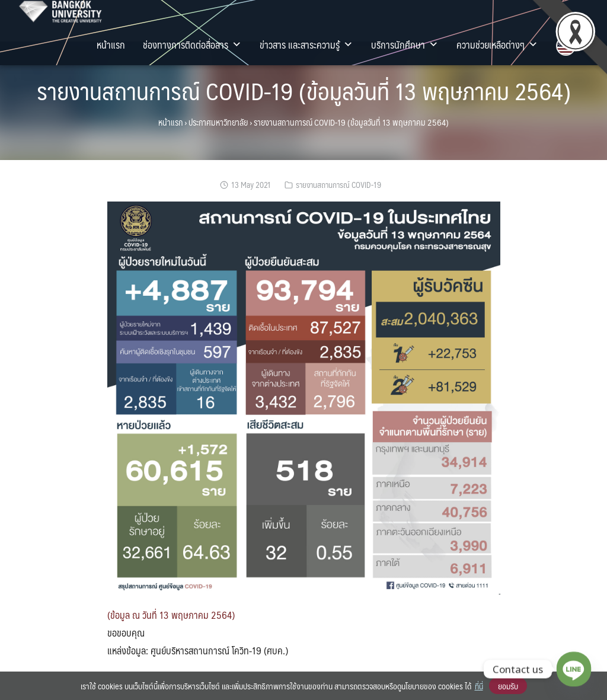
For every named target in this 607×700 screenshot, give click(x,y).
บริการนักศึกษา (405, 44)
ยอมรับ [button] (508, 686)
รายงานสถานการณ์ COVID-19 (338, 185)
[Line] (574, 669)
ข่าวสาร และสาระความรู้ (306, 44)
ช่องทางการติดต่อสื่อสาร (192, 44)
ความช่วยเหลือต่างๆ (497, 44)
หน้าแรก (111, 44)
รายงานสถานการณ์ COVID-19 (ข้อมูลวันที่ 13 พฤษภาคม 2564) (304, 90)
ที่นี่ (479, 686)
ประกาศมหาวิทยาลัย (218, 122)
